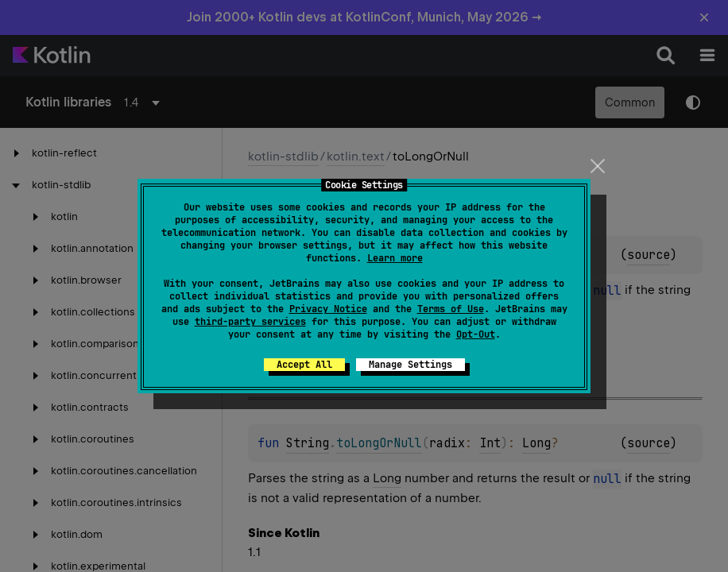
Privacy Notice (328, 309)
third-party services (250, 322)
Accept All (304, 365)
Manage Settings (410, 365)
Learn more (395, 258)
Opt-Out (476, 334)
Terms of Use (451, 309)
